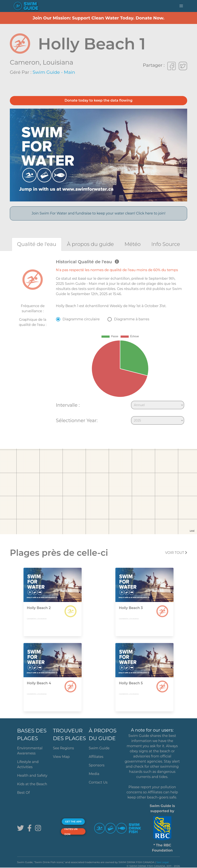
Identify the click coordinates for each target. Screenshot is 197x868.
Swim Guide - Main (54, 72)
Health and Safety (32, 776)
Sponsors (97, 765)
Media (94, 774)
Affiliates (96, 757)
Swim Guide (99, 748)
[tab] (37, 244)
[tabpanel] (98, 343)
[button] (181, 6)
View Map (61, 757)
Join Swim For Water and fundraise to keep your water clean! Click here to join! (98, 213)
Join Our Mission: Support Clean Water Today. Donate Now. (99, 18)
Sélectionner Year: (77, 420)
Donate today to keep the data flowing (98, 100)
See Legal (163, 862)
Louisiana (58, 62)
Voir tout (176, 553)
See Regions (64, 748)
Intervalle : (68, 405)
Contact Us (98, 782)
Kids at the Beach (32, 784)
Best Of (23, 793)
